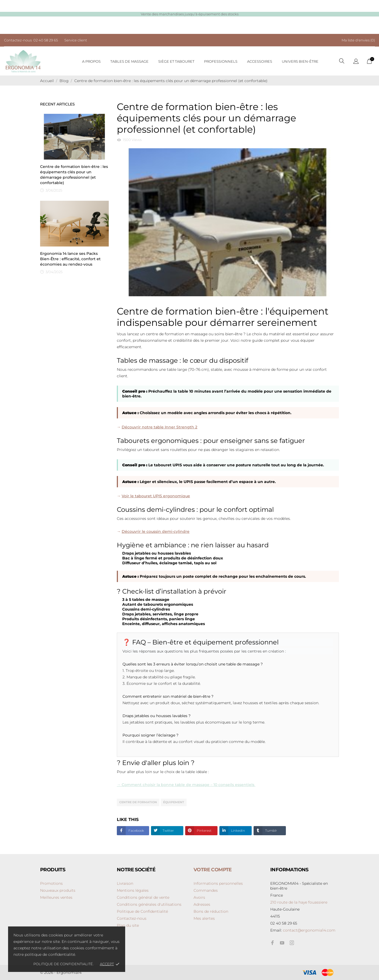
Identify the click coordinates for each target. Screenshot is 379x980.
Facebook (136, 831)
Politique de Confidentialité (142, 911)
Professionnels (221, 61)
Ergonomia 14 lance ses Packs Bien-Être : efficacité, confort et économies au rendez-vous (70, 259)
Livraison (125, 883)
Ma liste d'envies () (358, 40)
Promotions (51, 883)
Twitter (168, 831)
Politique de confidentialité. (64, 964)
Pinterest (204, 831)
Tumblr (271, 831)
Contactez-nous (132, 918)
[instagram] (292, 943)
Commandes (206, 890)
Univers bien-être (300, 61)
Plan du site (128, 925)
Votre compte (213, 870)
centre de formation (138, 802)
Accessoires (260, 61)
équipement (174, 802)
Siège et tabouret (176, 61)
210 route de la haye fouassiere (299, 902)
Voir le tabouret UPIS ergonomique (156, 496)
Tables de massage (129, 61)
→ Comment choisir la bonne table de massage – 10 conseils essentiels (186, 785)
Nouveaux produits (58, 890)
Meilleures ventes (56, 897)
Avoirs (199, 897)
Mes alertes (204, 918)
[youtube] (282, 943)
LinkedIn (238, 831)
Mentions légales (133, 890)
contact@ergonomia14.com (309, 930)
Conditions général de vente (143, 897)
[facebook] (272, 943)
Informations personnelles (218, 883)
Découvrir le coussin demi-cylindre (156, 531)
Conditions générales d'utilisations (149, 904)
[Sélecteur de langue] (356, 62)
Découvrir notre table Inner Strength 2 (159, 427)
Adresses (202, 904)
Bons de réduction (211, 911)
